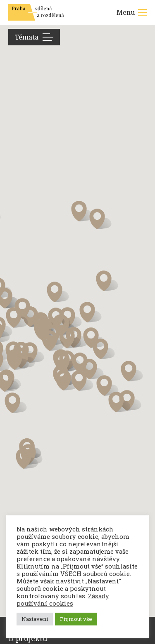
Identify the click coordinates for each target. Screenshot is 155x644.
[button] (65, 362)
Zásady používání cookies (63, 600)
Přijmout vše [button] (76, 619)
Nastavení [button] (35, 619)
